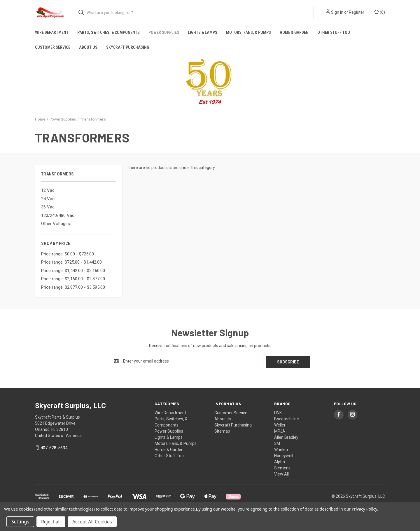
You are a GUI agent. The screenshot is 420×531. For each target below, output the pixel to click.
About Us (88, 47)
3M (277, 443)
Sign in (337, 12)
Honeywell (284, 455)
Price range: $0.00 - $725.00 (68, 254)
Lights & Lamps (203, 32)
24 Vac (48, 199)
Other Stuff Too (334, 32)
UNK (278, 412)
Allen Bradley (286, 436)
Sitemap (222, 430)
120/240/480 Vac (58, 215)
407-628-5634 (54, 447)
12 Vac (48, 190)
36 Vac (48, 207)
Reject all (51, 522)
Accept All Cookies (92, 522)
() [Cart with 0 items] (380, 12)
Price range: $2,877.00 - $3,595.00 (73, 287)
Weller (280, 424)
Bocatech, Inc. (287, 418)
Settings (20, 522)
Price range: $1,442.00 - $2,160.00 (73, 271)
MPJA (280, 430)
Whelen (281, 449)
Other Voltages (56, 224)
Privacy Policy (364, 509)
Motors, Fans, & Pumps (249, 32)
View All (281, 473)
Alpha (280, 461)
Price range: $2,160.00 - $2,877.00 (73, 279)
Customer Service (53, 47)
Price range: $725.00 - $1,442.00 (71, 262)
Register (357, 12)
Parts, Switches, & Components (108, 32)
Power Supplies (164, 32)
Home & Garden (294, 32)
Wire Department (52, 32)
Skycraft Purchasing (128, 47)
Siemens (282, 467)
